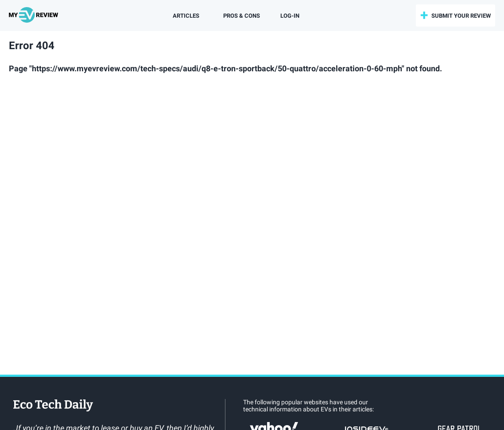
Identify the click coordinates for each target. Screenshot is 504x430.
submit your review (461, 16)
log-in (290, 16)
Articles (186, 16)
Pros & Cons (242, 16)
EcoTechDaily (53, 406)
